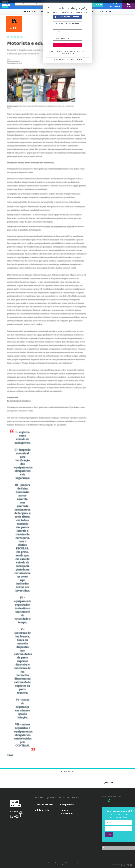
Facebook (121, 865)
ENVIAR (109, 835)
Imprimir (108, 783)
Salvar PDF (109, 789)
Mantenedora (14, 812)
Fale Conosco (64, 798)
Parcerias (76, 798)
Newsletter (39, 798)
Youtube (131, 865)
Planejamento (67, 805)
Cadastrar (68, 45)
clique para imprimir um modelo (59, 226)
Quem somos (51, 798)
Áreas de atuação (44, 805)
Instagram (128, 865)
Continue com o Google (67, 24)
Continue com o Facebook (67, 17)
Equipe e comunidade (66, 812)
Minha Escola (42, 810)
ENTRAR (79, 59)
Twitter (125, 865)
